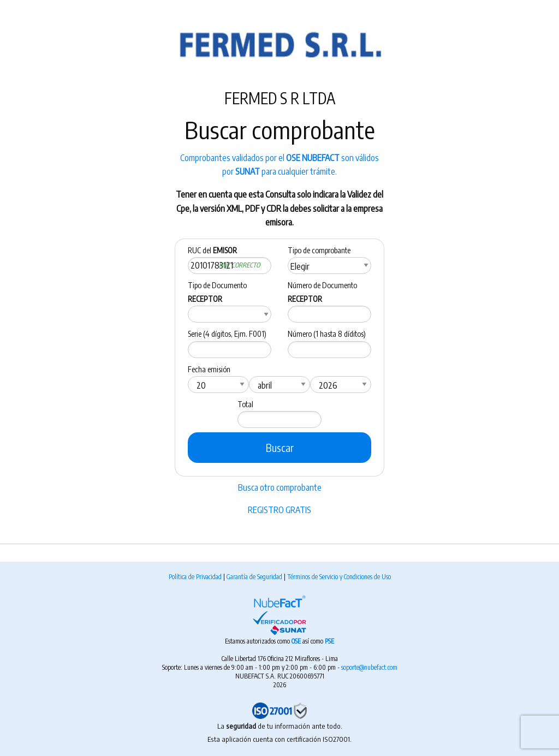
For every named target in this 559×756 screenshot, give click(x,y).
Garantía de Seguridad (255, 577)
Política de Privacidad (196, 577)
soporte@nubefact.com (369, 667)
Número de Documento (322, 292)
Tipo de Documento (217, 292)
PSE (329, 641)
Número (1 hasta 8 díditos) (327, 334)
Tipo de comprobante (319, 250)
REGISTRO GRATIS (279, 510)
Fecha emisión (209, 369)
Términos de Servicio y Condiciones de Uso (339, 577)
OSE (297, 641)
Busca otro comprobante (280, 487)
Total (245, 404)
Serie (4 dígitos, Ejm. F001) (227, 334)
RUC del (212, 250)
